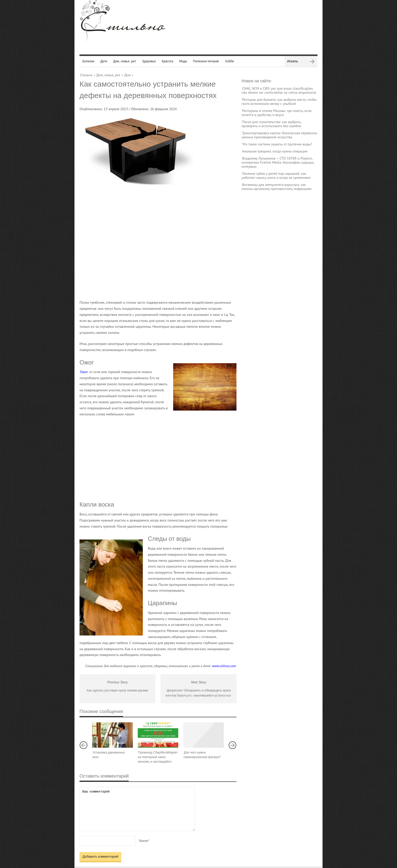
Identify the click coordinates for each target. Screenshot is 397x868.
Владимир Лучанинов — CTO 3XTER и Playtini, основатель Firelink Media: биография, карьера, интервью (278, 162)
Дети (104, 61)
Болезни (88, 61)
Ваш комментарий (137, 809)
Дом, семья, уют (125, 61)
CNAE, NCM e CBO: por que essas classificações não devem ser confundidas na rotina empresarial (279, 90)
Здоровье (149, 61)
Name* (144, 841)
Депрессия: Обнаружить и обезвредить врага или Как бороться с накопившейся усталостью (198, 693)
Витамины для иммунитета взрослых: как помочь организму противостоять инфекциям (276, 187)
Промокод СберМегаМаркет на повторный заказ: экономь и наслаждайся (158, 757)
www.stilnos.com (224, 666)
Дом (128, 75)
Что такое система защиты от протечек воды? (277, 144)
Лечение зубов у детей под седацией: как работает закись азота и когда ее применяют (276, 176)
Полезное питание (206, 61)
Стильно (86, 75)
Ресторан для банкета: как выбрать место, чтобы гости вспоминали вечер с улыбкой (279, 102)
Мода (183, 61)
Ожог (84, 372)
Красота (167, 61)
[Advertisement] (153, 242)
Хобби (230, 61)
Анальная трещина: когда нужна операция (275, 151)
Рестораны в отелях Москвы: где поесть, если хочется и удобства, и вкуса (276, 113)
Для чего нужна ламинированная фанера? (202, 755)
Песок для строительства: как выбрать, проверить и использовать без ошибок (271, 124)
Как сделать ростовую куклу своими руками (118, 690)
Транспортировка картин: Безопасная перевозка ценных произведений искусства (279, 135)
